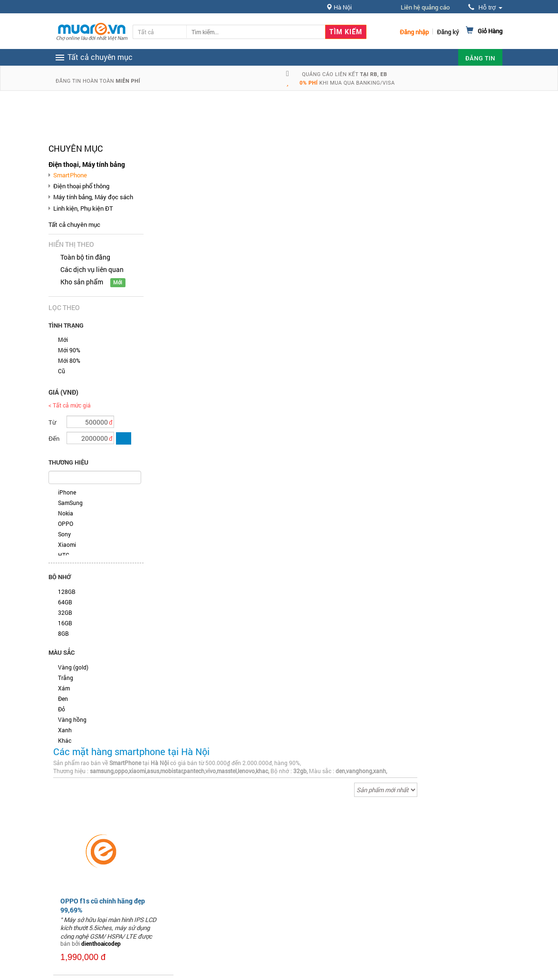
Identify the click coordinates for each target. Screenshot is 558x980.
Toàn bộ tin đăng (85, 257)
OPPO (66, 524)
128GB (67, 592)
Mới (63, 340)
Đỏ (62, 709)
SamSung (70, 503)
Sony (64, 534)
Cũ (62, 371)
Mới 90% (69, 350)
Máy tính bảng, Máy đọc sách (93, 197)
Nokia (66, 513)
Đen (63, 699)
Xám (64, 688)
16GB (65, 623)
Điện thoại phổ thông (81, 186)
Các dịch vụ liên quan (92, 269)
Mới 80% (69, 360)
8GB (63, 633)
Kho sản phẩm (82, 282)
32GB (65, 612)
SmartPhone (70, 175)
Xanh (65, 730)
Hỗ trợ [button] (485, 7)
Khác (65, 740)
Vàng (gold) (73, 667)
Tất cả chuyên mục (74, 224)
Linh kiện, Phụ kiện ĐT (83, 208)
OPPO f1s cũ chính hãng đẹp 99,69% (103, 905)
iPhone (67, 492)
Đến (54, 438)
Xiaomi (67, 544)
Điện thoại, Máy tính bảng (87, 164)
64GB (65, 602)
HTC (64, 555)
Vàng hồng (72, 719)
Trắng (66, 678)
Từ (52, 422)
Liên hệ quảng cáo (425, 7)
